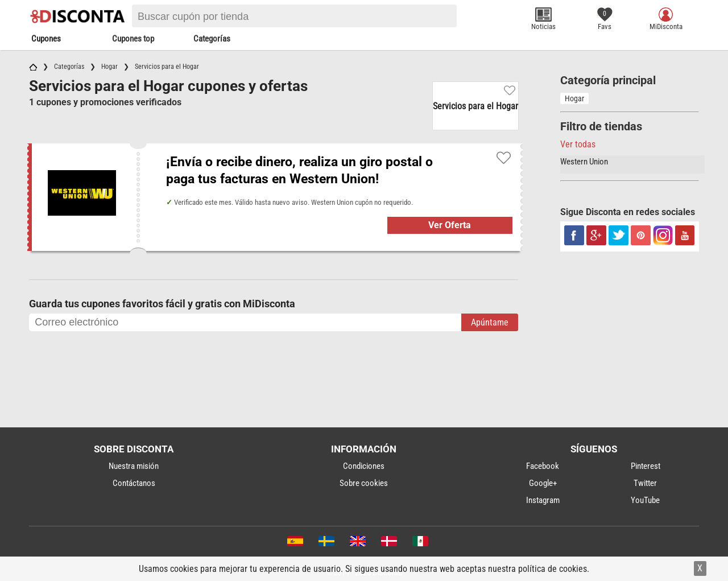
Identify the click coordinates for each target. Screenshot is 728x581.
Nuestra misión (134, 466)
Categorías (212, 39)
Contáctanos (134, 483)
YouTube (645, 500)
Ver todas (578, 144)
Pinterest (646, 466)
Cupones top (133, 39)
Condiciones (364, 466)
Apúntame (490, 322)
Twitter (645, 483)
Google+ (543, 483)
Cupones (46, 39)
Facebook (543, 466)
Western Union (584, 162)
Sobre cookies (364, 483)
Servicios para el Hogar (475, 106)
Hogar (574, 98)
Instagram (543, 500)
